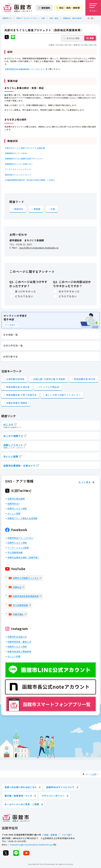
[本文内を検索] (79, 38)
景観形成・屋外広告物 (72, 18)
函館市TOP (7, 18)
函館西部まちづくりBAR (16, 153)
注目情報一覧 (11, 335)
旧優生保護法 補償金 (17, 403)
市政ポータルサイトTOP (27, 18)
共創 (53, 209)
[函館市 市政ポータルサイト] (18, 8)
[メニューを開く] (93, 8)
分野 (43, 18)
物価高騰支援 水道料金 (18, 387)
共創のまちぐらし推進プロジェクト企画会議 (25, 148)
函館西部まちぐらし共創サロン (19, 164)
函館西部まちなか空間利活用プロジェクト (24, 159)
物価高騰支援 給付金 (85, 379)
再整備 (37, 209)
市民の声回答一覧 (13, 346)
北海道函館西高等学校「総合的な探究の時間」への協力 (30, 180)
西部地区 (19, 209)
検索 (92, 38)
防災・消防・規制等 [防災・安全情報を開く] (68, 8)
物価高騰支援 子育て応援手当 (21, 395)
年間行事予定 (11, 357)
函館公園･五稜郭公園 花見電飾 (49, 379)
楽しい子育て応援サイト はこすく (63, 395)
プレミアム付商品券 (49, 387)
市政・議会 (54, 18)
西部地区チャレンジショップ (18, 175)
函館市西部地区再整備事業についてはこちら (25, 69)
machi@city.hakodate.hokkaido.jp (39, 248)
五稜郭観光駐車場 (15, 379)
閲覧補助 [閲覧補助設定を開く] (44, 8)
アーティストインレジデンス (18, 169)
